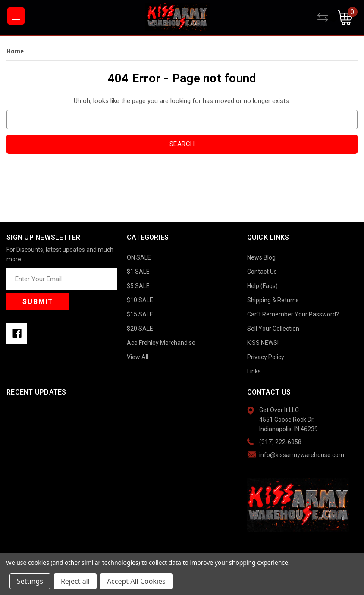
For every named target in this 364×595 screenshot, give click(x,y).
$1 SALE (138, 272)
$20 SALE (140, 329)
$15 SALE (140, 314)
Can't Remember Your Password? (293, 314)
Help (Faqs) (262, 286)
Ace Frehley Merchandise (161, 343)
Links (254, 371)
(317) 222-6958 (280, 442)
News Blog (261, 257)
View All (138, 357)
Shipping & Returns (273, 300)
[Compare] (328, 18)
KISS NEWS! (263, 343)
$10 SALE (140, 300)
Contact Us (262, 272)
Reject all (75, 581)
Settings (30, 581)
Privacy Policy (266, 357)
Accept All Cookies (136, 581)
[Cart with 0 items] (348, 18)
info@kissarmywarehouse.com (302, 455)
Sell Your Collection (273, 329)
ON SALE (139, 257)
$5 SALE (138, 286)
